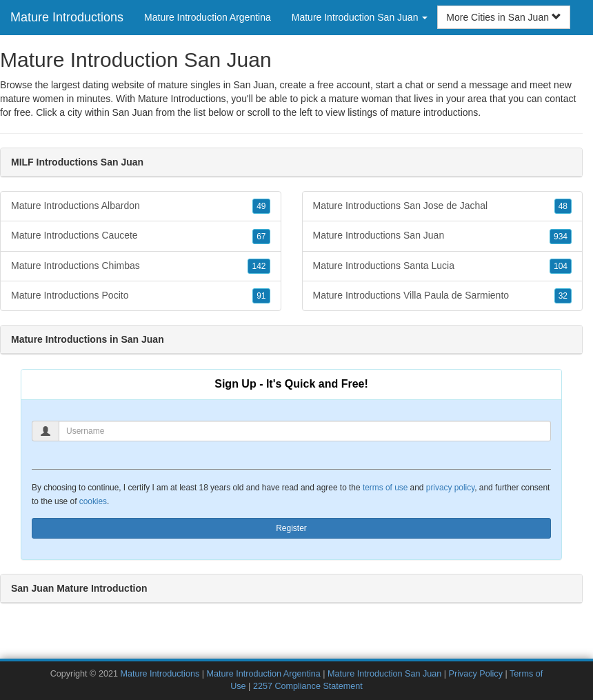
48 (563, 206)
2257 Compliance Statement (308, 686)
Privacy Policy (476, 674)
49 (261, 206)
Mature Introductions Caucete (141, 236)
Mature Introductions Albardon (141, 206)
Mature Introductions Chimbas (141, 266)
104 (561, 266)
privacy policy (450, 488)
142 (259, 266)
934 (561, 237)
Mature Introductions (67, 17)
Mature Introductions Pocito (141, 296)
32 (563, 296)
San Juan (133, 112)
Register (291, 528)
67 (261, 237)
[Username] (305, 431)
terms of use (385, 488)
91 (261, 296)
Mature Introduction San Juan (384, 674)
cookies (93, 501)
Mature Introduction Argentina (208, 17)
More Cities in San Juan (504, 17)
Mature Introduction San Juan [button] (360, 17)
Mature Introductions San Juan (443, 236)
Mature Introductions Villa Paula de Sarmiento (443, 296)
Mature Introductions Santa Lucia (443, 266)
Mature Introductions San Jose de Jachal (443, 206)
